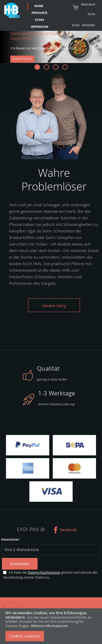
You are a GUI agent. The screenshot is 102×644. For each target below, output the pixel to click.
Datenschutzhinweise (44, 572)
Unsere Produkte (22, 59)
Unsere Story (54, 306)
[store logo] (12, 10)
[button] (37, 67)
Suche (91, 14)
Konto (76, 25)
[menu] (38, 17)
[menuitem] (38, 6)
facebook (68, 530)
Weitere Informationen (50, 626)
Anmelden (89, 25)
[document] (51, 626)
